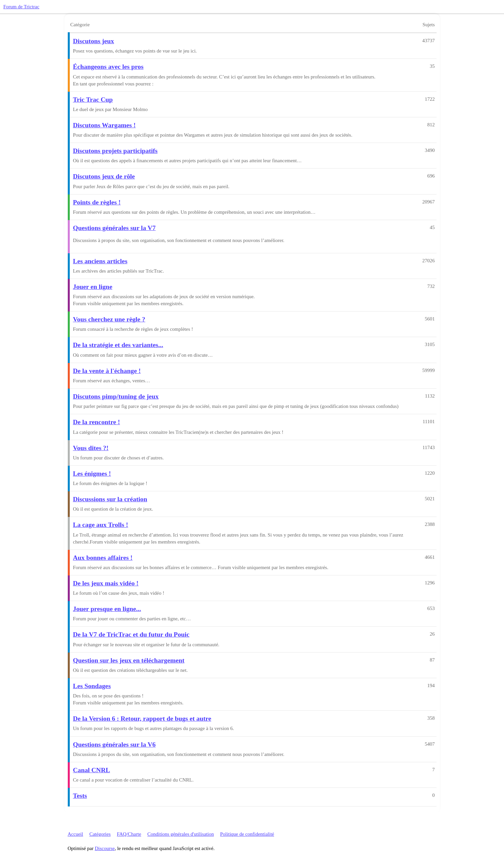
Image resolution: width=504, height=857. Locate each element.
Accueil (76, 834)
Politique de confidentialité (247, 834)
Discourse (105, 848)
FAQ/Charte (129, 834)
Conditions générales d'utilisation (181, 834)
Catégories (100, 834)
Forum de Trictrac (21, 7)
